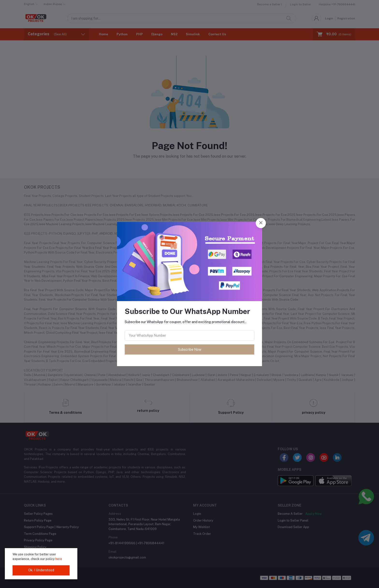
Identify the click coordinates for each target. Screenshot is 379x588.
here (59, 559)
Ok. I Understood (41, 570)
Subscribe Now (190, 349)
